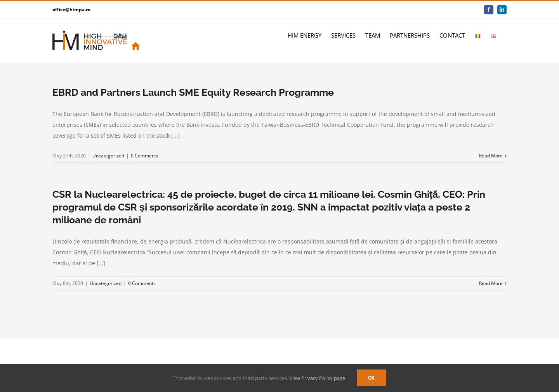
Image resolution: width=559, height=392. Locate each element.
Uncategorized (108, 156)
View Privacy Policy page (317, 378)
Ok (372, 378)
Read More (491, 156)
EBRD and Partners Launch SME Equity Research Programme (193, 92)
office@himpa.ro (71, 9)
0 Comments (145, 156)
